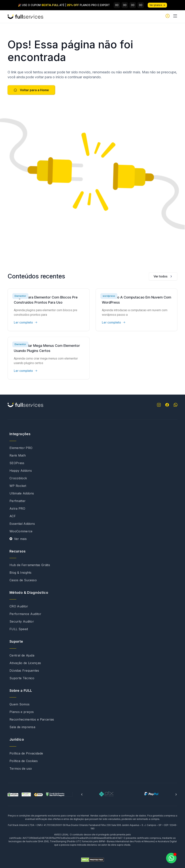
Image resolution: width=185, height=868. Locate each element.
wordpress (109, 296)
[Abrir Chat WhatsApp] (171, 858)
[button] (82, 794)
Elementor (20, 296)
